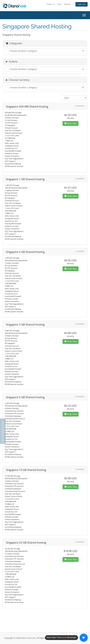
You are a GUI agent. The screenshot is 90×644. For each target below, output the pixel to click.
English (51, 4)
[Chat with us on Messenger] (84, 638)
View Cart (82, 4)
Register (67, 4)
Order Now (71, 123)
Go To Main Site (3, 431)
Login (59, 4)
